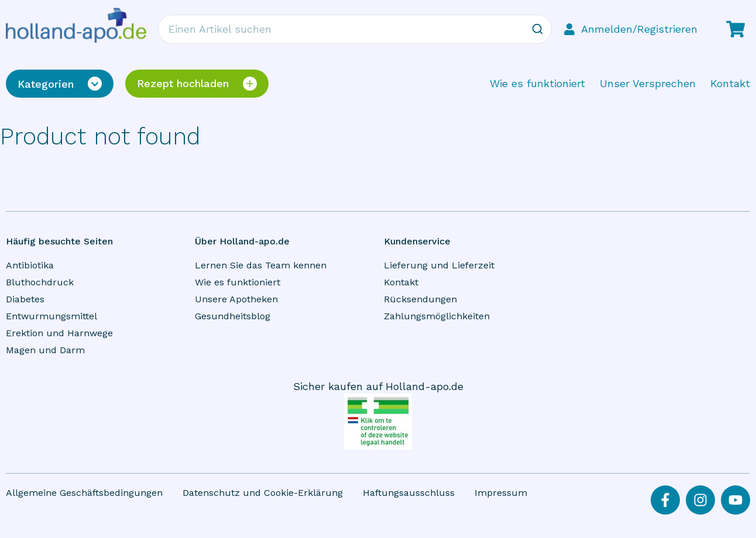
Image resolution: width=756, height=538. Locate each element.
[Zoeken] (537, 29)
